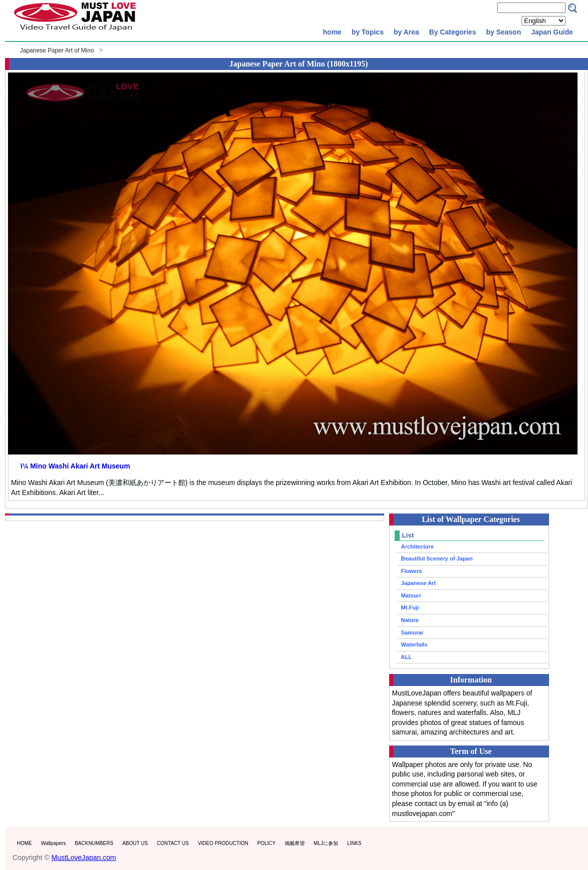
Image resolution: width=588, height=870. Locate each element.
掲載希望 (295, 843)
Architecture (418, 546)
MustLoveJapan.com (84, 857)
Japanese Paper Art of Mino (57, 50)
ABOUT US (135, 843)
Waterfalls (414, 644)
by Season (504, 32)
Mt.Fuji (410, 607)
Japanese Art (419, 583)
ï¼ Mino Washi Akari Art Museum (75, 466)
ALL (407, 657)
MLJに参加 (326, 843)
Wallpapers (53, 843)
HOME (24, 843)
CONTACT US (173, 843)
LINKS (354, 843)
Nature (410, 620)
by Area (406, 32)
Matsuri (411, 595)
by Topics (368, 32)
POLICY (267, 843)
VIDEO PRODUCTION (223, 843)
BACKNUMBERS (94, 843)
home (332, 32)
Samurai (412, 632)
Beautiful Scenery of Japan (437, 558)
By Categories (453, 32)
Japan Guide (552, 32)
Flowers (412, 571)
